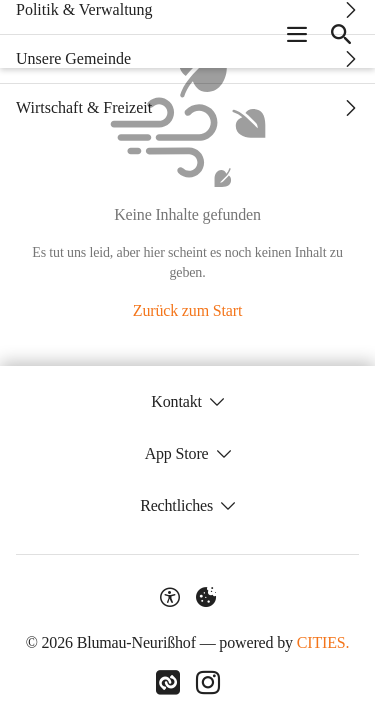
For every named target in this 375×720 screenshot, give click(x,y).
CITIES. (323, 642)
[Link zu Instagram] (208, 683)
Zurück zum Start (187, 310)
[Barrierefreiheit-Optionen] (170, 597)
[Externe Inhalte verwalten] (206, 597)
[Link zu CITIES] (168, 683)
